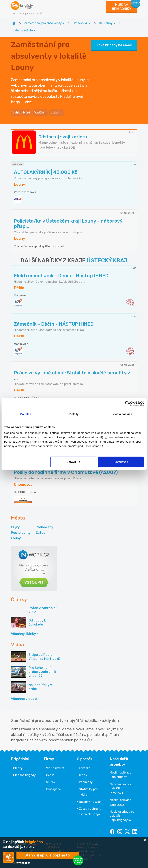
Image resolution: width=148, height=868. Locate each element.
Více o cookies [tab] (122, 414)
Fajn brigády (118, 776)
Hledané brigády (24, 775)
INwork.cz (116, 792)
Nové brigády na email (114, 45)
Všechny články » (25, 633)
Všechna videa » (24, 698)
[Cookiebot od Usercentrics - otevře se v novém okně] (128, 403)
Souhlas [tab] (26, 414)
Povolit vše (121, 462)
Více (28, 102)
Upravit (74, 462)
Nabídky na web (90, 801)
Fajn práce (117, 804)
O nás (83, 775)
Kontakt (84, 768)
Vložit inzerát (55, 768)
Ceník (50, 775)
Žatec (40, 532)
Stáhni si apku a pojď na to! (48, 855)
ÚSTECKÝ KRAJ (107, 260)
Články (18, 768)
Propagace (53, 789)
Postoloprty (21, 532)
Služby (51, 781)
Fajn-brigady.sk (120, 819)
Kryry (15, 526)
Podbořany (44, 526)
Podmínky (86, 781)
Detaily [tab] (74, 414)
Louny (16, 538)
